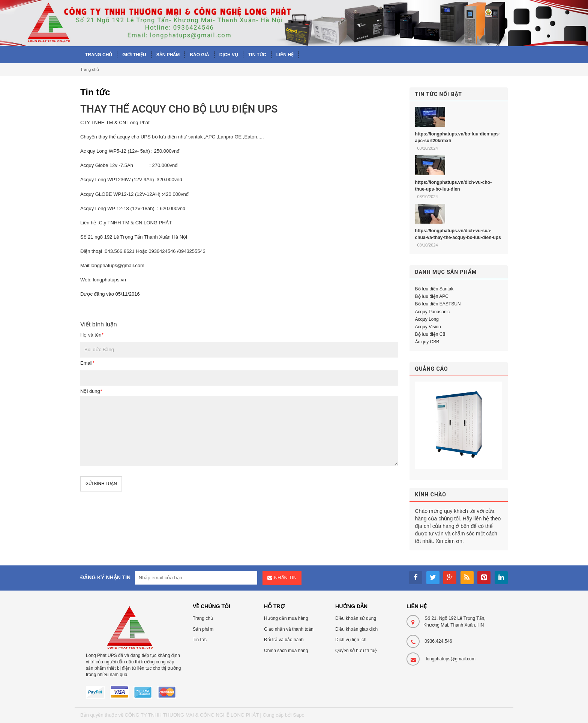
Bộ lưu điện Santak (434, 289)
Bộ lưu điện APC (432, 296)
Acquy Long (427, 319)
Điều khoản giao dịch (356, 629)
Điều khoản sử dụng (356, 618)
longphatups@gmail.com (451, 659)
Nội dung (91, 391)
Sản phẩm (203, 629)
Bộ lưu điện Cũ (430, 334)
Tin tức (200, 640)
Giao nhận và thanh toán (289, 629)
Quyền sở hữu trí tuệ (356, 651)
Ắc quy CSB (427, 342)
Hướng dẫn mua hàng (286, 618)
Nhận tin (285, 578)
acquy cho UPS (134, 137)
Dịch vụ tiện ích (351, 640)
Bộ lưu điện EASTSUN (438, 304)
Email (87, 363)
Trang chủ (90, 69)
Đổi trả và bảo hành (284, 640)
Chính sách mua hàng (286, 651)
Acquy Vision (428, 327)
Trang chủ (203, 618)
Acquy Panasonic (433, 312)
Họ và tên (92, 335)
